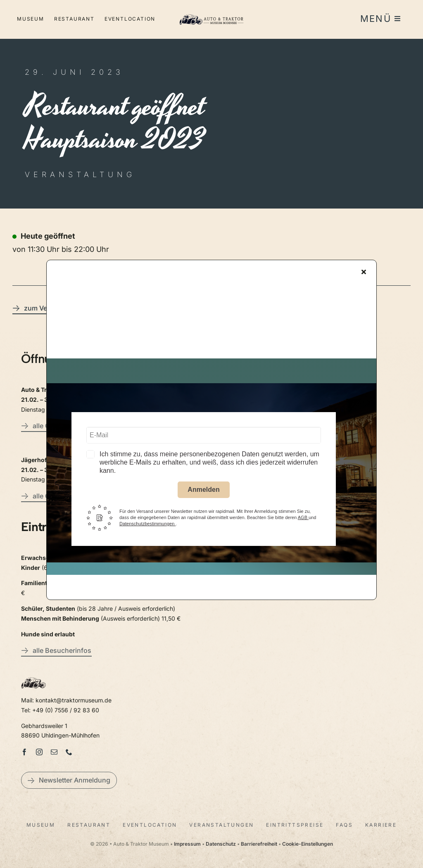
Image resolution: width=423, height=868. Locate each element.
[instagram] (39, 752)
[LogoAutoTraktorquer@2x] (211, 13)
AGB (303, 519)
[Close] (364, 274)
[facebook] (24, 752)
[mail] (54, 752)
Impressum (187, 844)
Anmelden (203, 491)
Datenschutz (221, 844)
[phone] (69, 752)
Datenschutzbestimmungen (147, 526)
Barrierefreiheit (259, 844)
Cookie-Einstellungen (308, 844)
